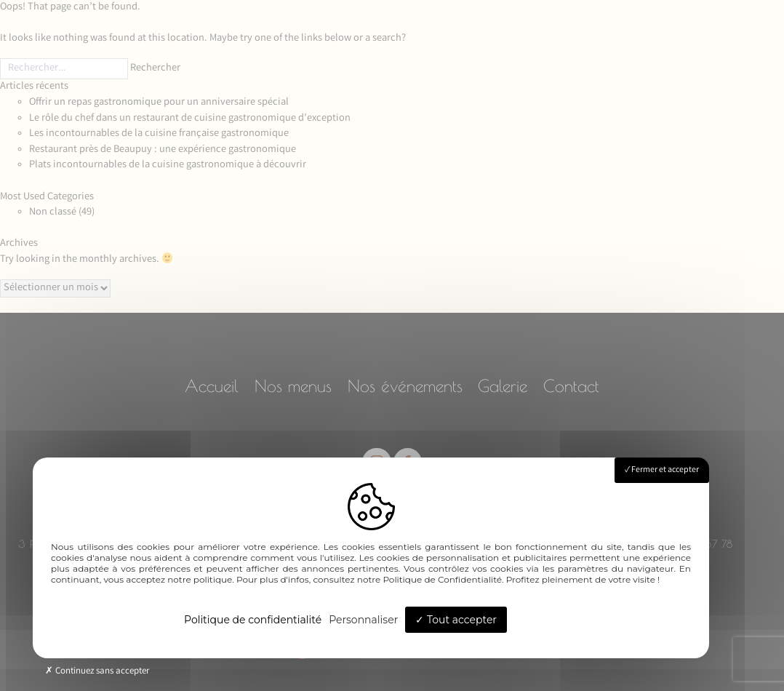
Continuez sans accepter (97, 672)
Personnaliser (363, 620)
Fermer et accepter (662, 470)
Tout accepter (456, 620)
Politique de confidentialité (253, 620)
